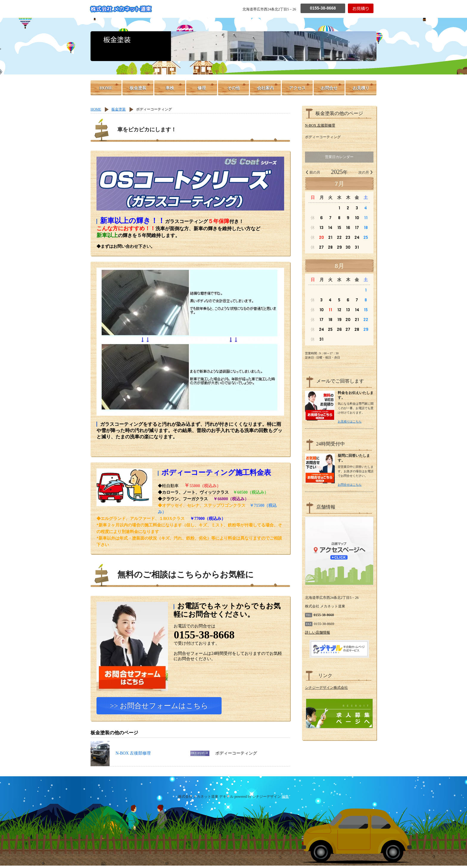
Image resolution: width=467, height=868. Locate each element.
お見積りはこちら (350, 421)
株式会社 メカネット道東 (121, 9)
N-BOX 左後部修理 (121, 756)
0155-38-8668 (323, 8)
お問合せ (329, 88)
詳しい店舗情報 (317, 632)
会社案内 (265, 88)
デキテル (226, 799)
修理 (202, 88)
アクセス (297, 88)
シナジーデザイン (267, 799)
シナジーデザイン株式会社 (326, 688)
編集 (285, 799)
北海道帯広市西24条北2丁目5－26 (269, 9)
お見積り (361, 88)
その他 (233, 88)
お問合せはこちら (350, 485)
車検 (170, 88)
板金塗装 (138, 88)
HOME (106, 88)
